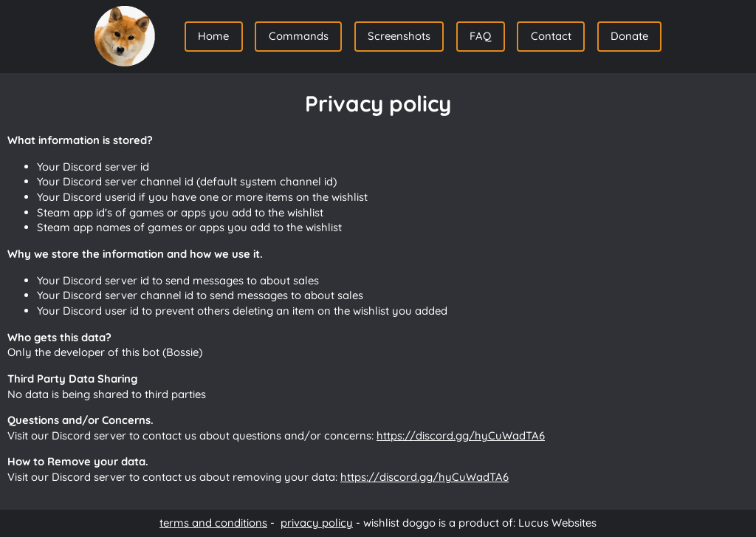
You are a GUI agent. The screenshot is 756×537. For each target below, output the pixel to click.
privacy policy (317, 523)
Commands (299, 36)
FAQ (480, 36)
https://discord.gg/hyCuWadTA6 (461, 435)
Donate (629, 36)
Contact (551, 36)
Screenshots (399, 36)
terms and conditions (213, 523)
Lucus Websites (557, 523)
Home (213, 36)
